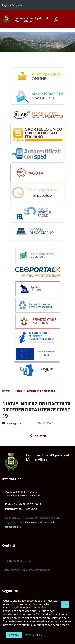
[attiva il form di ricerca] (56, 19)
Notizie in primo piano (41, 391)
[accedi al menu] (67, 19)
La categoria (13, 423)
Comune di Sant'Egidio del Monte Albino (31, 19)
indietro (38, 436)
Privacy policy (34, 635)
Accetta (14, 635)
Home (6, 391)
